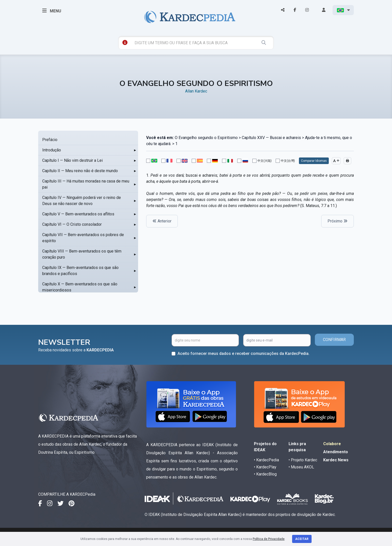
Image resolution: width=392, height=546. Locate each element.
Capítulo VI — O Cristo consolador (72, 224)
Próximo (337, 221)
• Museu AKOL (301, 467)
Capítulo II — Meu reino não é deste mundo (80, 171)
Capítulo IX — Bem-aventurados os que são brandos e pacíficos (80, 271)
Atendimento (336, 452)
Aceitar (302, 539)
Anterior (162, 221)
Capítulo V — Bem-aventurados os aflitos (78, 214)
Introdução (52, 150)
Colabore (332, 444)
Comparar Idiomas (314, 161)
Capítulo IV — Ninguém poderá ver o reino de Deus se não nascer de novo (82, 201)
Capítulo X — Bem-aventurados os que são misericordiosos (80, 287)
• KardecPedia (266, 460)
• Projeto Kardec (303, 460)
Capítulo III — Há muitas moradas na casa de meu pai (86, 184)
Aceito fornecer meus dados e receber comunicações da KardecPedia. (244, 354)
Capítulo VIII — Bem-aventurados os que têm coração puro (82, 254)
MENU (52, 11)
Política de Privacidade (269, 539)
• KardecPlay (265, 467)
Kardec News (336, 460)
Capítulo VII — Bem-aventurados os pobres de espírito (83, 238)
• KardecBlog (265, 474)
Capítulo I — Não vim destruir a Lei (72, 160)
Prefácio (50, 140)
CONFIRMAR (334, 340)
